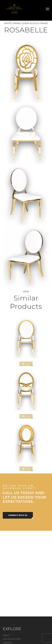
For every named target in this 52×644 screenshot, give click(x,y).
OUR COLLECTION (12, 639)
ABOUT (6, 635)
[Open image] (26, 72)
